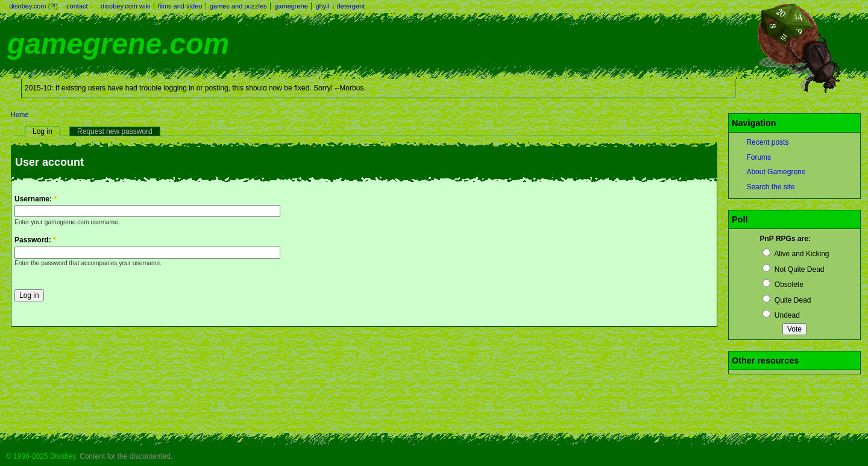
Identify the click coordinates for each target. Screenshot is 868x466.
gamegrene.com (118, 44)
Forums (759, 157)
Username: (36, 199)
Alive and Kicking (796, 254)
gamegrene (291, 6)
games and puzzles (238, 6)
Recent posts (767, 142)
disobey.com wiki (125, 6)
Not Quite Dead (793, 269)
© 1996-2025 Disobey (41, 456)
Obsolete (783, 285)
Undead (781, 315)
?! (53, 6)
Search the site (770, 187)
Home (20, 115)
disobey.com (28, 6)
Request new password (115, 131)
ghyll (322, 6)
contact (77, 6)
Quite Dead (787, 300)
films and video (180, 6)
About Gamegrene (776, 172)
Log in (42, 131)
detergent (351, 6)
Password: (35, 240)
